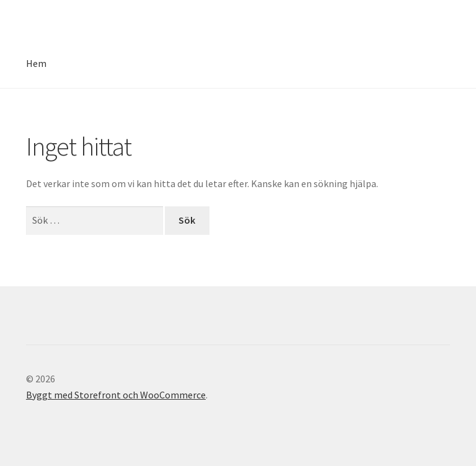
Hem (36, 63)
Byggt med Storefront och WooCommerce (116, 395)
